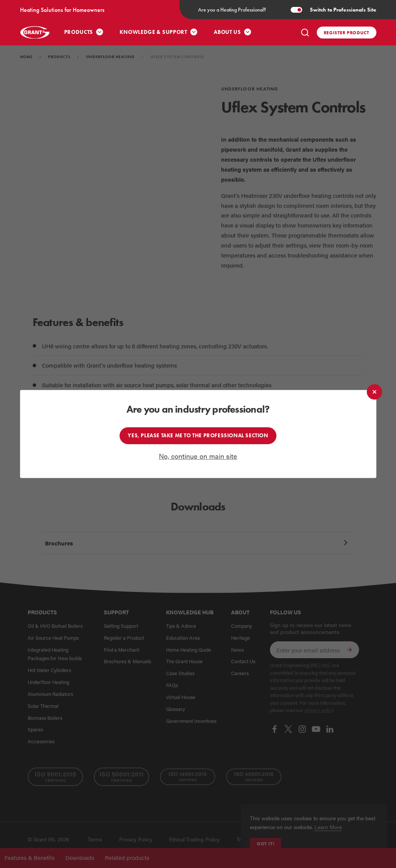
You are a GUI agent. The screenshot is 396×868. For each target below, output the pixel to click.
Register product (347, 33)
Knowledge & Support (153, 32)
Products (79, 32)
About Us (227, 32)
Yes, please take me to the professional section (198, 435)
